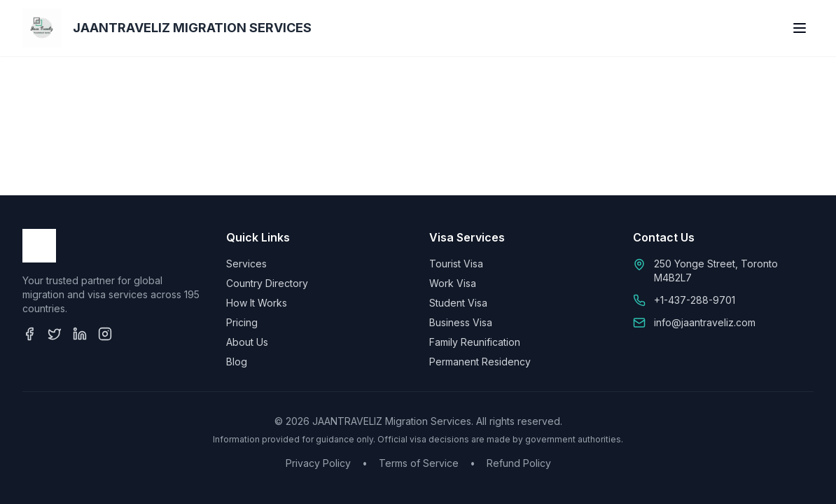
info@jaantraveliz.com (705, 322)
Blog (237, 362)
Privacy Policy (318, 463)
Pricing (242, 322)
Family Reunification (475, 342)
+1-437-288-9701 (695, 300)
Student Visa (458, 303)
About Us (247, 342)
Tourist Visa (456, 264)
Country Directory (267, 283)
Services (246, 264)
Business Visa (461, 322)
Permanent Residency (480, 362)
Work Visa (453, 283)
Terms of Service (419, 463)
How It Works (257, 303)
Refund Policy (519, 463)
